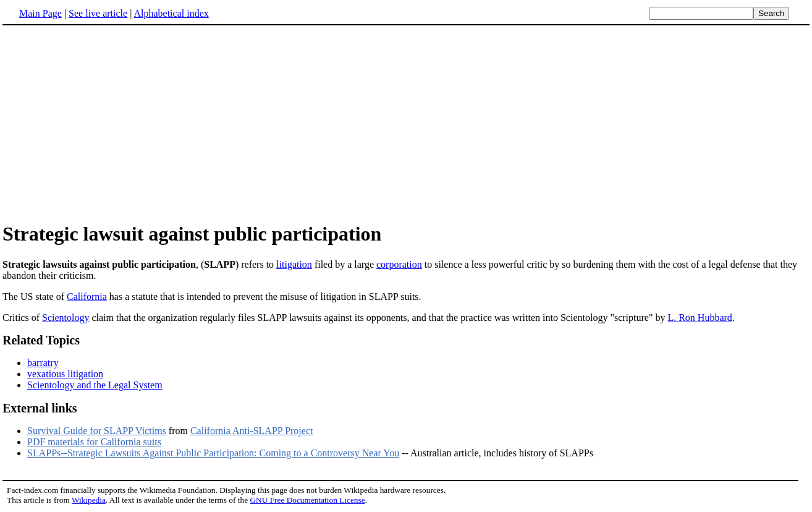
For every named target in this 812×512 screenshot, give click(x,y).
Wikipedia (89, 500)
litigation (294, 264)
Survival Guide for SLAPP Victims (97, 431)
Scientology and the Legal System (95, 385)
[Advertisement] (406, 123)
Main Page (40, 13)
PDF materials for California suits (94, 442)
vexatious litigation (65, 374)
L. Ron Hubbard (700, 318)
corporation (399, 264)
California (87, 297)
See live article (98, 13)
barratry (43, 363)
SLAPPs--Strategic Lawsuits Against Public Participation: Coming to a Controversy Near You (213, 453)
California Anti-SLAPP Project (252, 431)
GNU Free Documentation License (307, 500)
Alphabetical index (171, 13)
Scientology (66, 318)
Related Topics (41, 340)
